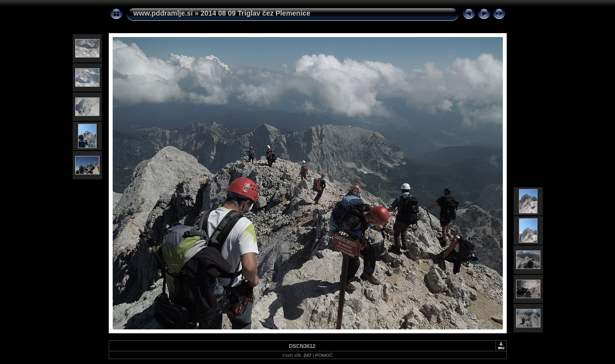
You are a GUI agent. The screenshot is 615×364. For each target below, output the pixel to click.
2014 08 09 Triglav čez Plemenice (255, 13)
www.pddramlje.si (163, 13)
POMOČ (324, 355)
